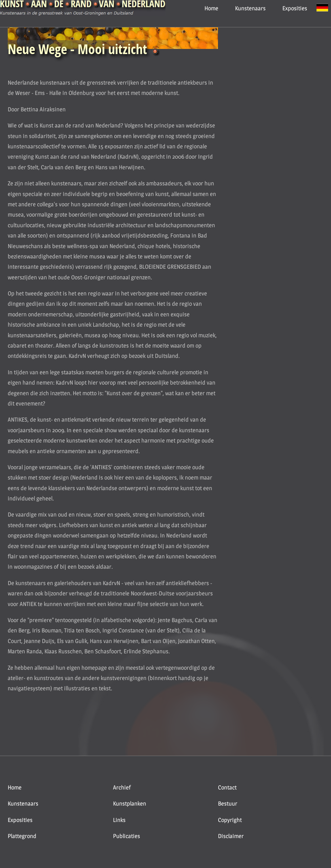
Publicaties (127, 836)
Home (211, 8)
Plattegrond (22, 836)
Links (119, 820)
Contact (227, 787)
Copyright (230, 820)
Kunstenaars (250, 8)
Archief (122, 787)
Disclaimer (231, 836)
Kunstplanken (130, 803)
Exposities (295, 8)
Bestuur (228, 803)
